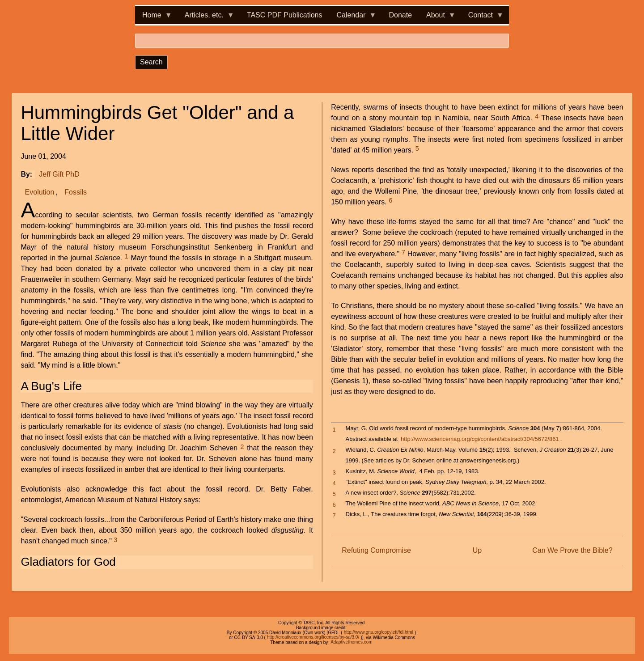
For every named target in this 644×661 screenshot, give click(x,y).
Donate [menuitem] (400, 15)
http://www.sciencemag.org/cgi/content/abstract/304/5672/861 (480, 439)
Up (477, 550)
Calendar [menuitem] (353, 18)
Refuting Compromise (376, 550)
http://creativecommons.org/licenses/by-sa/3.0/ (313, 638)
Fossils (76, 192)
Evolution (40, 192)
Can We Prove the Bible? (572, 550)
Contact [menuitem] (482, 18)
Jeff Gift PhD (59, 174)
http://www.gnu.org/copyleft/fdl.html (379, 633)
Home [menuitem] (154, 18)
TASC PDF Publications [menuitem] (285, 15)
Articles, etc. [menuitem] (206, 18)
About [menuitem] (437, 18)
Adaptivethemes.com (351, 642)
